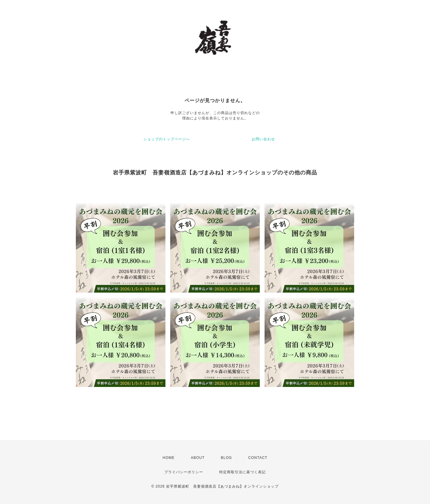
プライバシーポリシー (184, 472)
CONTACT (258, 458)
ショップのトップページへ (167, 139)
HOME (169, 458)
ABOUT (198, 458)
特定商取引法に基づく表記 (242, 472)
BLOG (226, 458)
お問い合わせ (263, 139)
